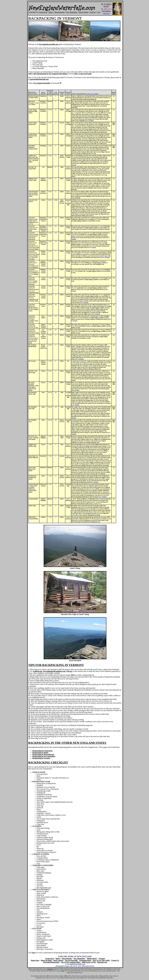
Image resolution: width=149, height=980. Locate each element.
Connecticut (50, 959)
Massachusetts (67, 959)
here (34, 953)
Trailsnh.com (38, 671)
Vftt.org (69, 671)
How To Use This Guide (101, 960)
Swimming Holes (85, 960)
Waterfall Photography (51, 962)
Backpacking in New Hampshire (44, 756)
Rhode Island (92, 959)
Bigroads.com (102, 962)
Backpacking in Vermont (41, 758)
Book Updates (58, 960)
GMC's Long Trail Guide (83, 74)
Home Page (35, 960)
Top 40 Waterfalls (71, 960)
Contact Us (115, 960)
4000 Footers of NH (89, 962)
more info (114, 124)
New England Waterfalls (42, 83)
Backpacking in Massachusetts (43, 754)
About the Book (46, 960)
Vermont (102, 959)
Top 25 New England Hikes (71, 962)
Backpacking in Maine (40, 753)
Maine (58, 959)
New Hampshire (79, 959)
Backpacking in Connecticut (42, 751)
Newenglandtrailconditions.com (54, 671)
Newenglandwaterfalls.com (49, 44)
